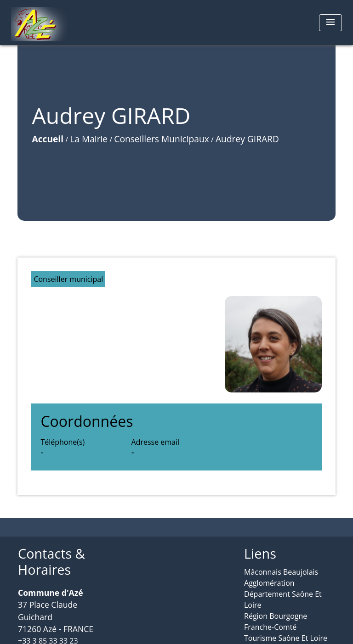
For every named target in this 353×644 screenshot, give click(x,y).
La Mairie (89, 139)
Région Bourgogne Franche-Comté (276, 622)
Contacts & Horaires (51, 562)
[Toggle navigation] (330, 23)
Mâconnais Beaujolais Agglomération (281, 577)
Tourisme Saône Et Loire (286, 638)
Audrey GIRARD (247, 139)
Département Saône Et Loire (283, 599)
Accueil (48, 139)
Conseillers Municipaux (161, 139)
